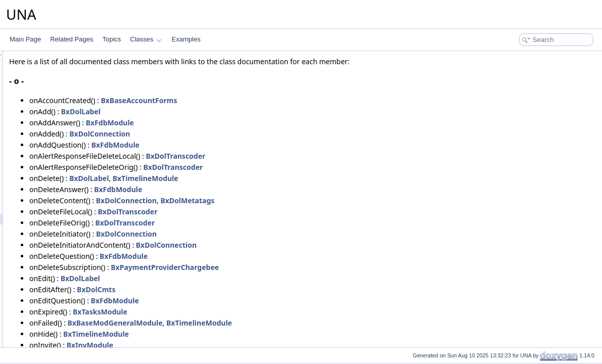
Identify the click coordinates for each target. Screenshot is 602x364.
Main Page (25, 39)
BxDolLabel (207, 111)
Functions (49, 320)
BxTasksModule (226, 312)
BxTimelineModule (272, 178)
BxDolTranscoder (302, 156)
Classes (146, 39)
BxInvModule (216, 345)
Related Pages (72, 39)
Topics (111, 39)
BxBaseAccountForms (265, 100)
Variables (48, 331)
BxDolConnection (226, 134)
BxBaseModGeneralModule (241, 323)
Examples (186, 39)
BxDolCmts (222, 289)
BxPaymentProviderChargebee (291, 267)
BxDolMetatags (314, 200)
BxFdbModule (236, 123)
